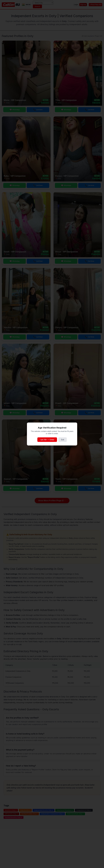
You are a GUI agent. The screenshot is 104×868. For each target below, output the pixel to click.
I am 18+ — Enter (47, 440)
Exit (63, 440)
